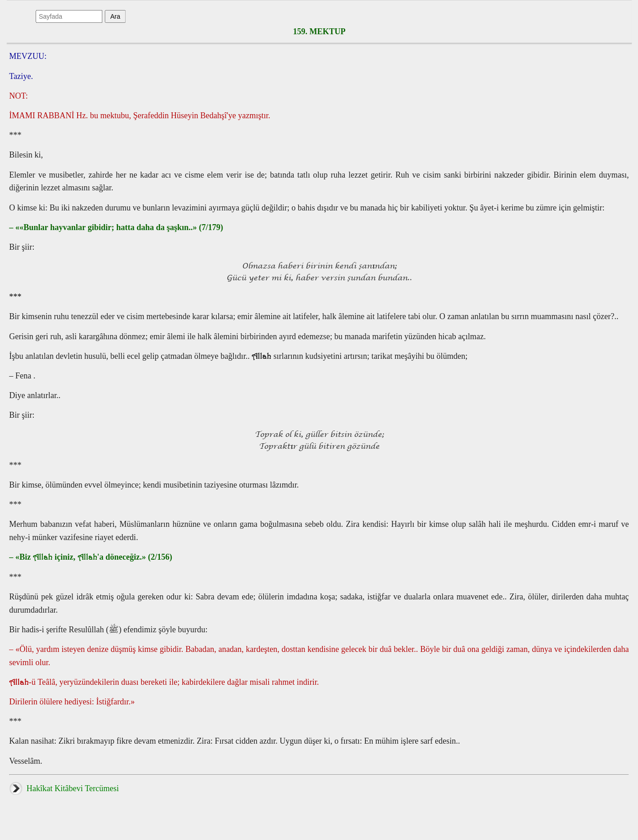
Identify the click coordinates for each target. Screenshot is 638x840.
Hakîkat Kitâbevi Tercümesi (64, 788)
